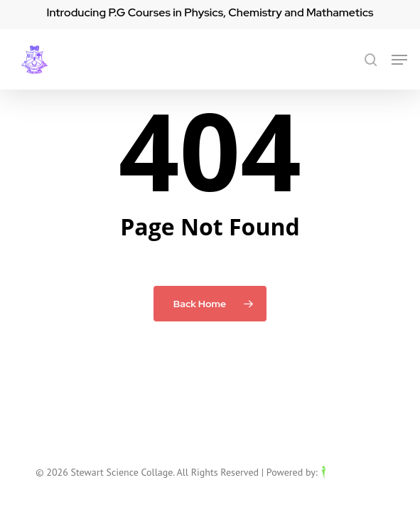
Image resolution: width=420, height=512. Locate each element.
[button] (399, 60)
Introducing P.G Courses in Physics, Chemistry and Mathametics (210, 12)
